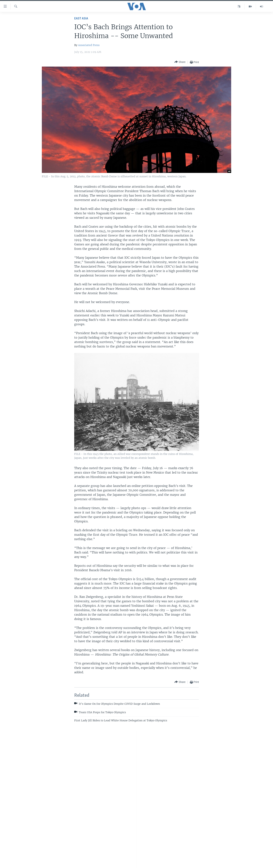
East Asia (81, 19)
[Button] (180, 62)
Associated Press (89, 45)
